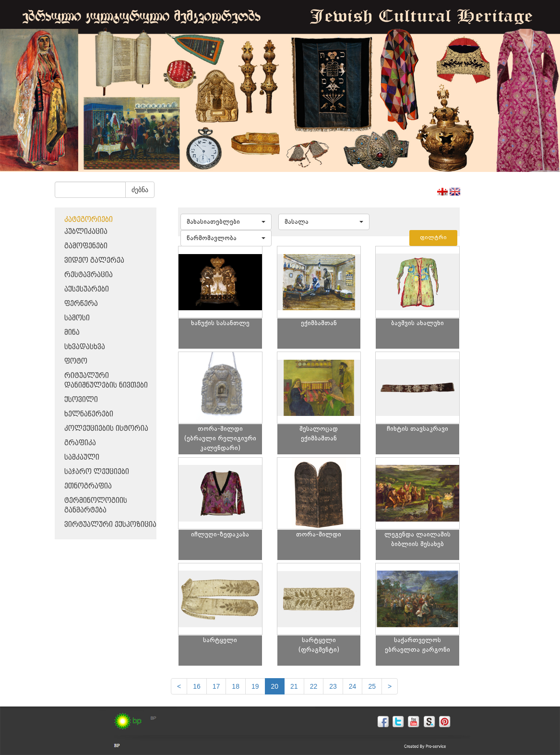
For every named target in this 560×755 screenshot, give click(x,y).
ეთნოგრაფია (88, 486)
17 (216, 686)
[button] (226, 222)
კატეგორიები (89, 220)
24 (353, 686)
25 (372, 686)
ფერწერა (81, 304)
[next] (390, 686)
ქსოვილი (81, 400)
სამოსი (77, 318)
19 (255, 686)
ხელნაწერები (89, 414)
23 (333, 686)
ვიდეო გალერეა (94, 261)
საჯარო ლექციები (97, 472)
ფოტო (76, 361)
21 (294, 686)
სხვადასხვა (85, 347)
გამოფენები (86, 246)
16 (197, 686)
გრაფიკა (80, 443)
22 (314, 686)
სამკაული (82, 457)
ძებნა (140, 190)
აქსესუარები (87, 289)
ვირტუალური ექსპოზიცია (110, 525)
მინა (72, 333)
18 (236, 686)
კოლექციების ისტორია (106, 429)
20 (275, 686)
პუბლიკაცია (86, 232)
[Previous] (179, 686)
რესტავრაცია (89, 275)
